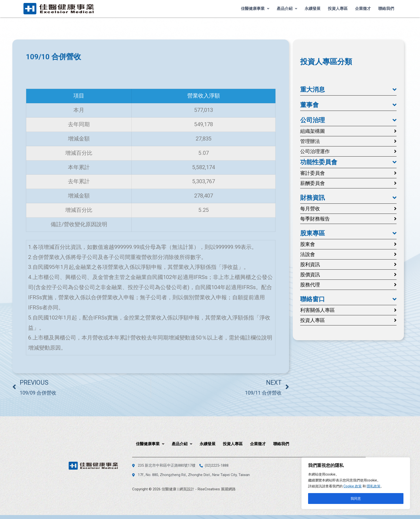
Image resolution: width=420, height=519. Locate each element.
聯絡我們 (386, 9)
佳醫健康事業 (255, 9)
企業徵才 (363, 9)
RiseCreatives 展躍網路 (217, 489)
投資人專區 (338, 9)
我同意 (356, 499)
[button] (348, 90)
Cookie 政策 (353, 486)
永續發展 (313, 9)
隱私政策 (374, 486)
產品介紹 (287, 9)
